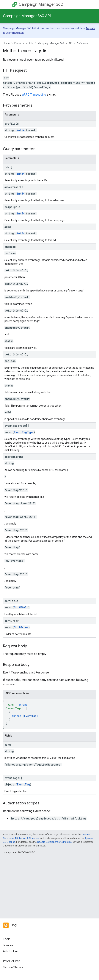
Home (6, 43)
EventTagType (24, 432)
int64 (21, 130)
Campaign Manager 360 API (27, 16)
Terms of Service (13, 967)
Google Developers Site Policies (54, 842)
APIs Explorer (11, 951)
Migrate (91, 28)
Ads (31, 43)
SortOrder (21, 627)
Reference (82, 43)
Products (19, 43)
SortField (21, 607)
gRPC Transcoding (34, 95)
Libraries (8, 945)
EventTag (30, 716)
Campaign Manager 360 (41, 4)
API (70, 43)
